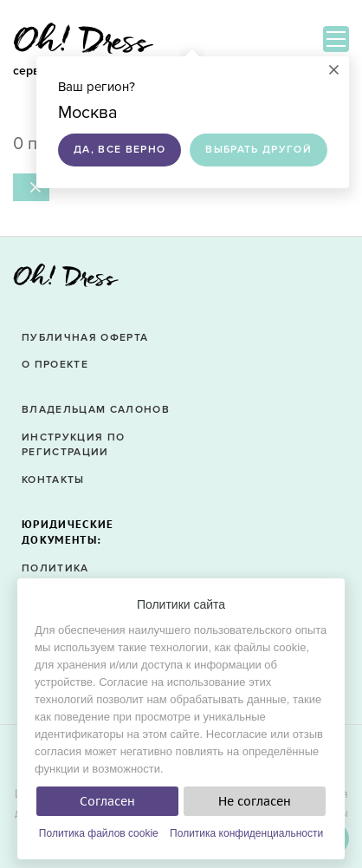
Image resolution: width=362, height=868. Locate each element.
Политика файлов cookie (99, 833)
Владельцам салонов (96, 410)
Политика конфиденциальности (246, 833)
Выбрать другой (259, 150)
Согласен (107, 801)
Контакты (53, 480)
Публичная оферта (85, 338)
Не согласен (255, 801)
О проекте (55, 365)
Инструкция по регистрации (73, 445)
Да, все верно (120, 150)
